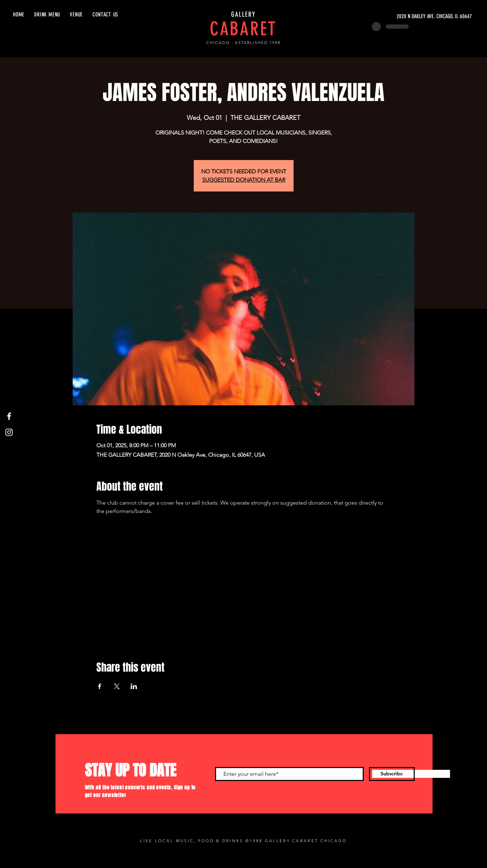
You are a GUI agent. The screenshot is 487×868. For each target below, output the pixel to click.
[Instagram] (9, 432)
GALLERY (243, 14)
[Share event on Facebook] (100, 686)
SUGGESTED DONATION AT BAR (244, 180)
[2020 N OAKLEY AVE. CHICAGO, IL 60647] (406, 16)
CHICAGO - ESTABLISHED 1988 (243, 43)
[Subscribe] (392, 774)
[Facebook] (9, 416)
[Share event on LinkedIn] (134, 686)
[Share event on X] (117, 686)
